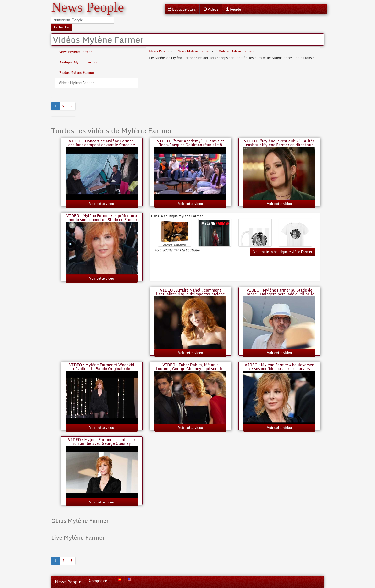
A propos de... (99, 581)
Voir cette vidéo (102, 204)
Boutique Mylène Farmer (78, 62)
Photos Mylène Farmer (76, 72)
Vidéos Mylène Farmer (76, 83)
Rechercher (62, 27)
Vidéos (211, 9)
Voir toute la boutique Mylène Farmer (283, 252)
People (233, 9)
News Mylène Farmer (75, 52)
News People (68, 582)
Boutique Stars (182, 9)
